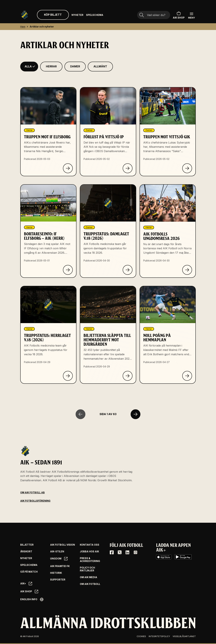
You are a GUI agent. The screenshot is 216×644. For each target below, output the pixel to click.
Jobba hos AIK (89, 552)
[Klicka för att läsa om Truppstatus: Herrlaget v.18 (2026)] (68, 376)
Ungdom (59, 559)
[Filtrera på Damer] (75, 67)
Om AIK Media (89, 577)
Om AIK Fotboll (90, 584)
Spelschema (95, 15)
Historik (56, 573)
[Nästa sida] (136, 414)
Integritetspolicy (159, 636)
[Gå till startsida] (25, 15)
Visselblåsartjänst (184, 636)
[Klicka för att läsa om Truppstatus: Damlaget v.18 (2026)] (128, 270)
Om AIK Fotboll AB (32, 492)
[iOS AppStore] (164, 557)
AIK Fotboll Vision (63, 545)
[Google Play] (183, 557)
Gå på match (29, 572)
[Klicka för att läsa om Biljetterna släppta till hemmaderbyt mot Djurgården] (128, 376)
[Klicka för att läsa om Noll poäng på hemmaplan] (187, 376)
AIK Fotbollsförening (35, 501)
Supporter (58, 580)
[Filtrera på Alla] (29, 67)
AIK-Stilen (57, 552)
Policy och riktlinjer (87, 569)
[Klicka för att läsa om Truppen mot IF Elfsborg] (68, 168)
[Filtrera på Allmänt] (100, 67)
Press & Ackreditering (90, 560)
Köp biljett (53, 15)
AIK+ (26, 584)
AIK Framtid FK (60, 566)
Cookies (141, 636)
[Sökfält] (154, 15)
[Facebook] (112, 552)
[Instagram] (135, 552)
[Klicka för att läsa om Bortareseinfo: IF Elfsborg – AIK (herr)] (68, 270)
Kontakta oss (90, 545)
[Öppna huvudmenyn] (192, 15)
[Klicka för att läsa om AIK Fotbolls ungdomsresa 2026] (187, 270)
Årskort (26, 552)
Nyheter (77, 15)
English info (32, 599)
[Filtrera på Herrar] (51, 67)
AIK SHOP (179, 15)
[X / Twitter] (120, 552)
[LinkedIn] (127, 552)
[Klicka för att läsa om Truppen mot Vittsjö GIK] (187, 168)
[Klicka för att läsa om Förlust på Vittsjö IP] (128, 168)
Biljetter (27, 545)
